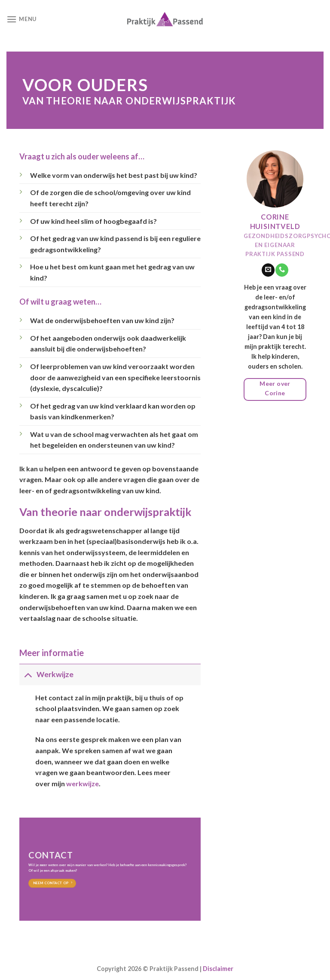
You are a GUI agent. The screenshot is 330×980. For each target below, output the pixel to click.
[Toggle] (28, 674)
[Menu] (21, 19)
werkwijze (82, 783)
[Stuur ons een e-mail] (268, 270)
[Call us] (282, 270)
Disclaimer (218, 969)
